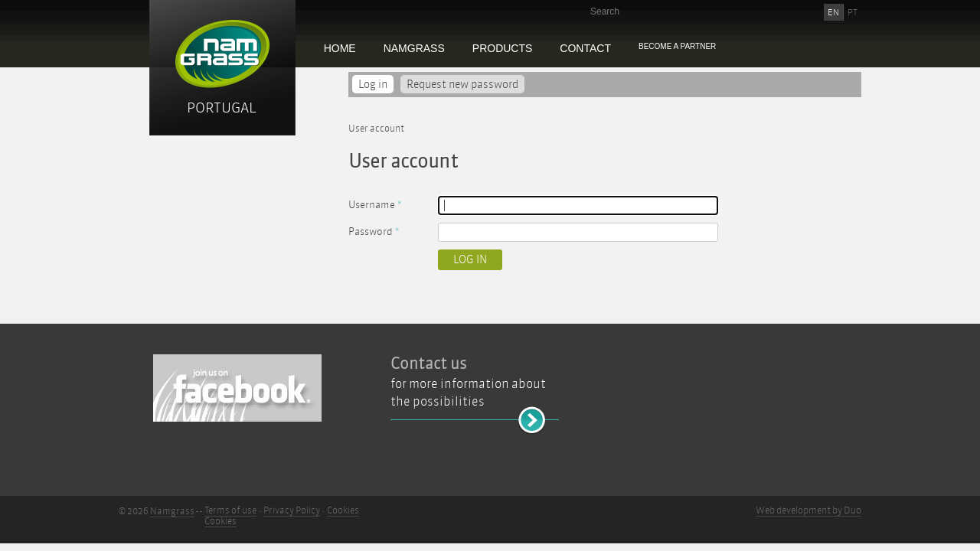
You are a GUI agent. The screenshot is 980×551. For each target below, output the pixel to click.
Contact (585, 48)
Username (375, 205)
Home (340, 48)
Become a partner (677, 46)
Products (503, 48)
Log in (376, 85)
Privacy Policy (292, 510)
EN (833, 12)
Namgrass (414, 48)
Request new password (462, 85)
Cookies (343, 510)
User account (376, 129)
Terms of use (230, 510)
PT (853, 12)
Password (374, 231)
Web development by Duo (808, 510)
